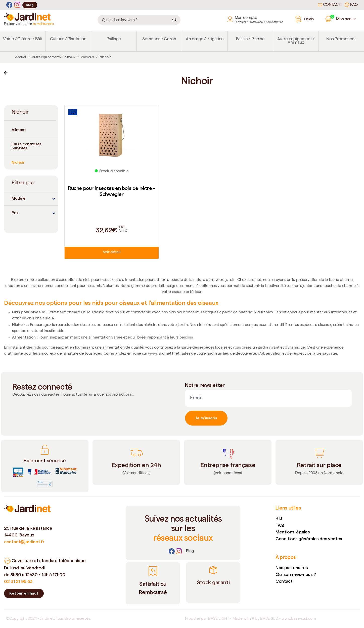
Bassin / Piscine (250, 39)
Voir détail (112, 253)
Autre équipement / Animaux (296, 41)
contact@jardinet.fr (24, 542)
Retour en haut (24, 593)
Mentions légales (293, 532)
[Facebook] (9, 5)
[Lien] (190, 551)
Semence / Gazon (159, 39)
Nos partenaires (292, 568)
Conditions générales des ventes (309, 539)
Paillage (114, 39)
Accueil (21, 57)
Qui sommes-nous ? (296, 574)
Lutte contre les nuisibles (27, 146)
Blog (30, 5)
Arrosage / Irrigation (205, 39)
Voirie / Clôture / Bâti (22, 39)
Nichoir (18, 162)
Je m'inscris (206, 418)
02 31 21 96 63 (18, 581)
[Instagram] (17, 5)
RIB (279, 518)
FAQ (351, 5)
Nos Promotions (341, 39)
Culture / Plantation (68, 39)
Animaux (87, 57)
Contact (329, 5)
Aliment (19, 130)
